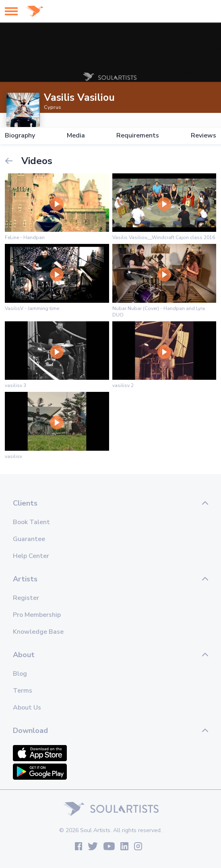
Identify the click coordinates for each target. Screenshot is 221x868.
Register (26, 598)
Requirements (138, 136)
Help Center (31, 556)
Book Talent (31, 522)
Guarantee (29, 539)
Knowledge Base (38, 632)
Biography (20, 136)
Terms (23, 691)
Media (76, 136)
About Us (27, 708)
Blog (20, 674)
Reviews (203, 136)
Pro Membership (37, 615)
